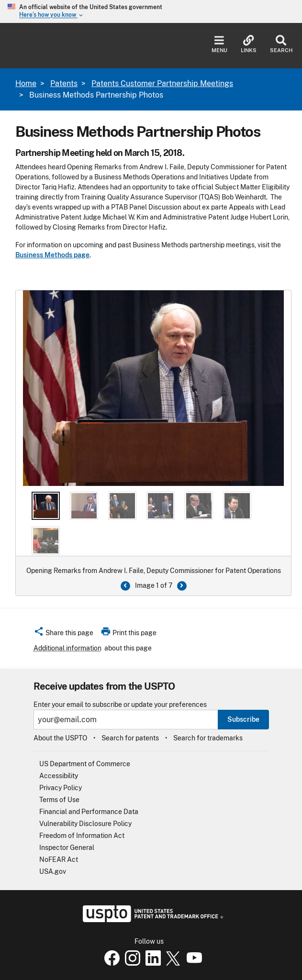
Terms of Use (59, 800)
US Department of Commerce (85, 764)
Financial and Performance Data (89, 812)
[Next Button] (182, 586)
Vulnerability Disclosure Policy (85, 824)
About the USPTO (60, 738)
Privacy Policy (61, 788)
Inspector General (67, 848)
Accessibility (59, 776)
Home (26, 83)
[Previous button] (125, 586)
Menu (219, 44)
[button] (63, 634)
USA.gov (53, 871)
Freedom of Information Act (82, 836)
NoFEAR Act (59, 859)
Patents (64, 83)
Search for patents (130, 738)
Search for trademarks (208, 738)
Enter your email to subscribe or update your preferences (120, 705)
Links (249, 44)
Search (281, 44)
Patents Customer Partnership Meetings (162, 83)
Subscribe (243, 719)
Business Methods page (52, 255)
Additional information (67, 648)
